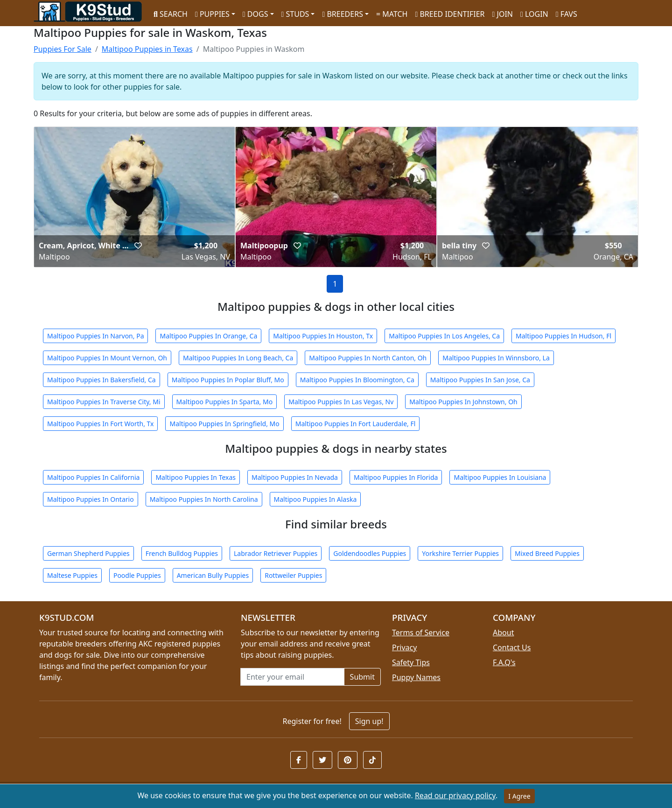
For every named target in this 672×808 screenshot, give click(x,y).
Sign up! (369, 721)
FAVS (567, 14)
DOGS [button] (255, 14)
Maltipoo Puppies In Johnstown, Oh (463, 402)
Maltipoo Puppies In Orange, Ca (208, 336)
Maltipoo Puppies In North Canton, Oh (368, 358)
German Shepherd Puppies (88, 553)
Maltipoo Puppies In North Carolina (204, 499)
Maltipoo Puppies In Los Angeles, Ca (444, 336)
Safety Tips (411, 662)
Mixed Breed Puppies (547, 553)
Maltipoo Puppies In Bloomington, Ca (357, 380)
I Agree (519, 796)
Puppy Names (416, 677)
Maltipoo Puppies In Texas (196, 477)
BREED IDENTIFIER (450, 14)
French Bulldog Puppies (182, 553)
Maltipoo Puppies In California (93, 477)
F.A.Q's (504, 662)
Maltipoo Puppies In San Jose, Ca (480, 380)
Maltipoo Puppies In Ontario (91, 499)
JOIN (503, 14)
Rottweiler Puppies (293, 575)
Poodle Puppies (137, 575)
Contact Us (512, 647)
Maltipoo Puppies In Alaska (315, 499)
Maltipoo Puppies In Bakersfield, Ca (101, 380)
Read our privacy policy (455, 795)
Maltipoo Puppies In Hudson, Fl (563, 336)
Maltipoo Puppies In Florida (396, 477)
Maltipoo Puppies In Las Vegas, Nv (341, 402)
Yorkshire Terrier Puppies (460, 553)
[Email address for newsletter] (292, 677)
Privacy (404, 647)
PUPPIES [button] (212, 14)
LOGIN (534, 14)
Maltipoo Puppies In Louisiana (500, 477)
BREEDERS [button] (342, 14)
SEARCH (171, 14)
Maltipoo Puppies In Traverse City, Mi (104, 402)
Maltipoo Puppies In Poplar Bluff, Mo (228, 380)
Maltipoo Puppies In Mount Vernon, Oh (107, 358)
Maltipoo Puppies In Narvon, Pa (95, 336)
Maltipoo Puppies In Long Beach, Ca (238, 358)
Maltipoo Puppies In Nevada (295, 477)
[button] (138, 246)
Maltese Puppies (72, 575)
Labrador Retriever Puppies (276, 553)
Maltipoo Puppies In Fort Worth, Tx (100, 424)
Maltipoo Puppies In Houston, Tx (323, 336)
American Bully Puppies (213, 575)
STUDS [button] (295, 14)
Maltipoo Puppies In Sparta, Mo (225, 402)
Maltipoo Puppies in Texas (147, 49)
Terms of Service (421, 632)
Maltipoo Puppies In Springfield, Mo (224, 424)
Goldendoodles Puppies (370, 553)
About (503, 632)
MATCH (392, 14)
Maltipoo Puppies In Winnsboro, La (496, 358)
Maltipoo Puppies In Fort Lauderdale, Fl (356, 424)
